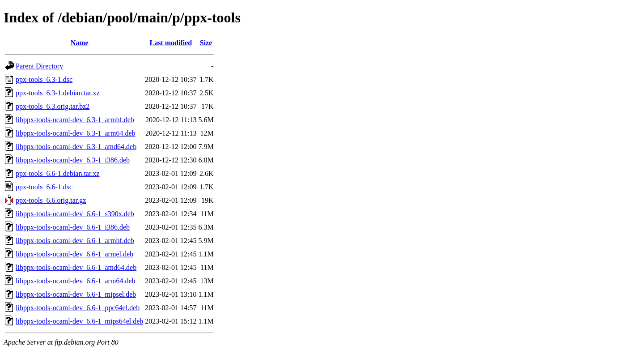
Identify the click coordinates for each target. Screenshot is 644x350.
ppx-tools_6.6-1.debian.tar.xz (58, 173)
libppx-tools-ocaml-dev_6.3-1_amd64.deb (76, 147)
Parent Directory (39, 66)
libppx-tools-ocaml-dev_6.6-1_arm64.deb (76, 281)
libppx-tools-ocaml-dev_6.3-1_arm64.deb (76, 133)
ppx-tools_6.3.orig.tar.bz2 (53, 106)
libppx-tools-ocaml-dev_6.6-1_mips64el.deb (79, 321)
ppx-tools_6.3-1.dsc (44, 79)
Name (80, 43)
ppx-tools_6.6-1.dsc (44, 187)
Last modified (171, 43)
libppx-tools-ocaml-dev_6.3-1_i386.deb (73, 160)
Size (206, 43)
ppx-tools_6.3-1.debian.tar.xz (58, 93)
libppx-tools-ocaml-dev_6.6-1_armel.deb (74, 254)
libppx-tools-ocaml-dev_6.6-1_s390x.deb (75, 214)
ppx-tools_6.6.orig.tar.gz (51, 200)
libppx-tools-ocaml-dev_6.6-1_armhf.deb (75, 241)
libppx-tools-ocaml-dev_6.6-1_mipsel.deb (76, 294)
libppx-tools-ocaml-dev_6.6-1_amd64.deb (76, 267)
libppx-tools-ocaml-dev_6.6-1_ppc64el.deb (78, 308)
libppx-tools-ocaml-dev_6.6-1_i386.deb (73, 227)
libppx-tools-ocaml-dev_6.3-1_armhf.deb (75, 120)
